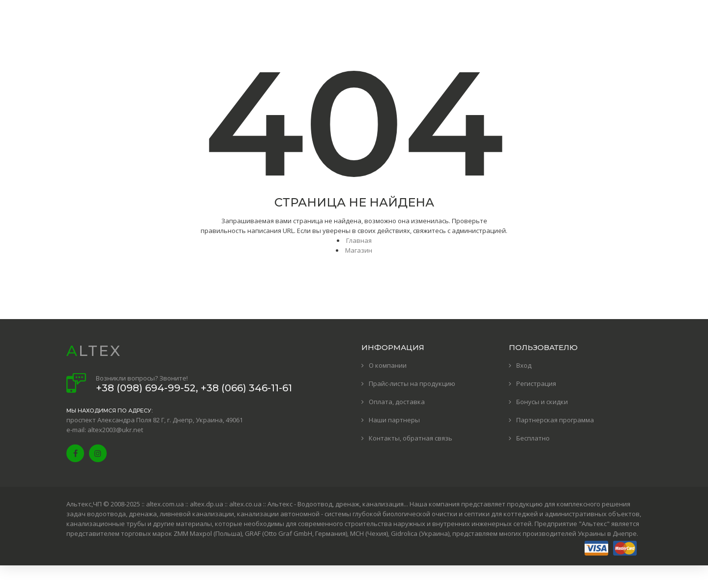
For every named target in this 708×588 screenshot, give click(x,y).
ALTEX (94, 351)
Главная (359, 240)
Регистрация (536, 383)
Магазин (359, 250)
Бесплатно (533, 438)
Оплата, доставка (397, 402)
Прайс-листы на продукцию (412, 383)
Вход (524, 365)
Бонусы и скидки (542, 402)
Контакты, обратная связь (411, 438)
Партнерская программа (555, 420)
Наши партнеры (394, 420)
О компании (388, 365)
